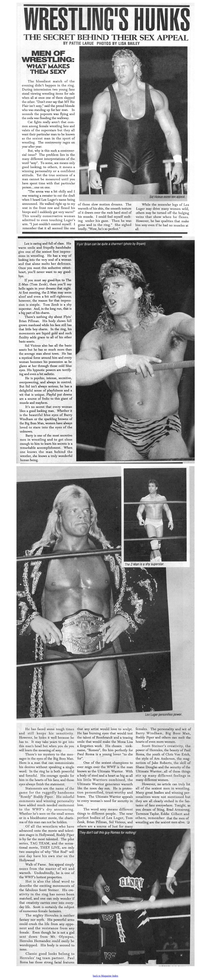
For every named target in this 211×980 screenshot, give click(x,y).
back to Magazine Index (105, 976)
